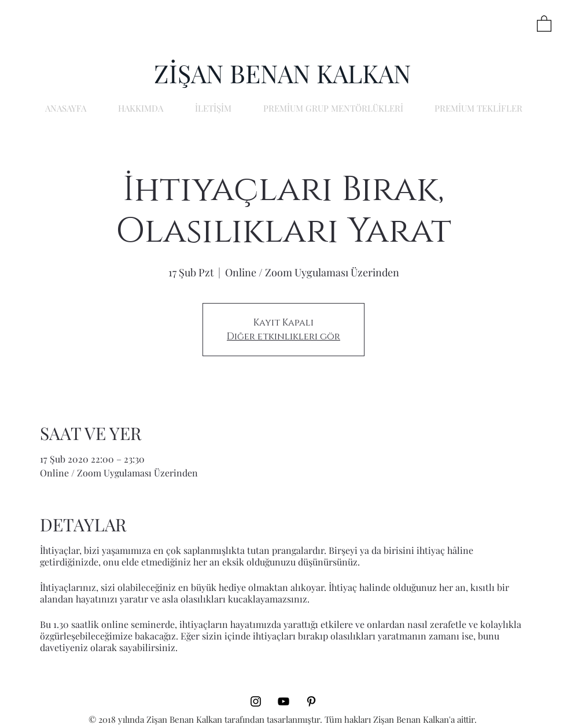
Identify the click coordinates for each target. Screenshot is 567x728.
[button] (544, 23)
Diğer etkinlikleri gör (283, 337)
